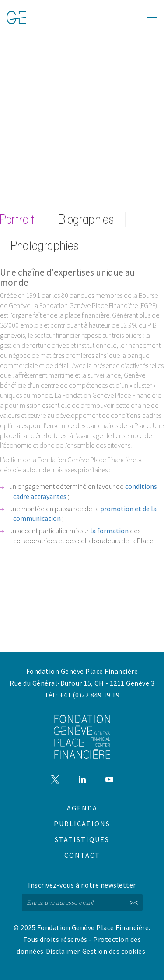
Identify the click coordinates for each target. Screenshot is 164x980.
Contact (82, 855)
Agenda (82, 808)
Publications (82, 824)
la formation (109, 531)
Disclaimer (63, 951)
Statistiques (82, 839)
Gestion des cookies (114, 951)
